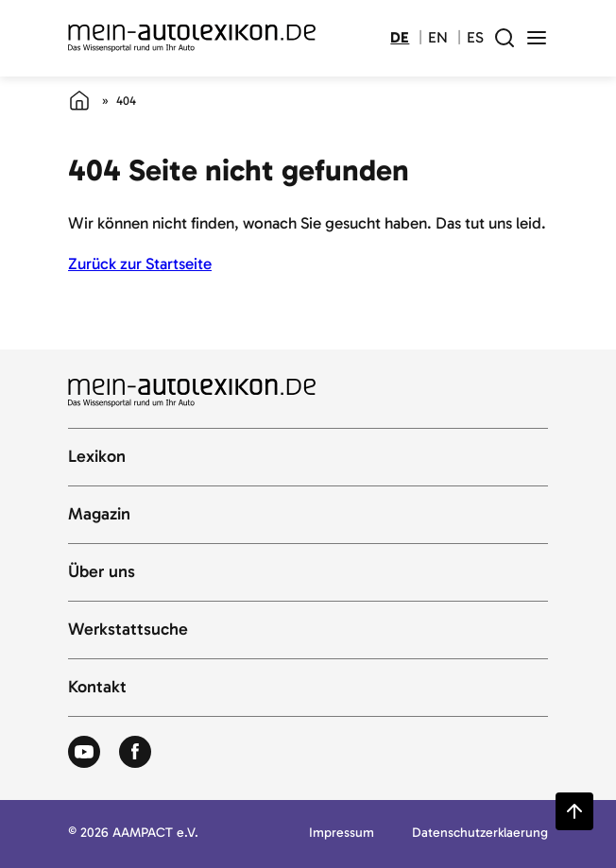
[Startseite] (79, 100)
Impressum (342, 834)
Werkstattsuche (128, 630)
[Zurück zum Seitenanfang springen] (574, 811)
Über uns (102, 572)
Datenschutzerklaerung (480, 834)
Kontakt (97, 688)
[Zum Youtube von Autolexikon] (84, 753)
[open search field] (505, 38)
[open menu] (537, 38)
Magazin (99, 515)
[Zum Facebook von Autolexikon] (135, 753)
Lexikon (97, 457)
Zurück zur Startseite (140, 264)
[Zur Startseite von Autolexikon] (192, 38)
